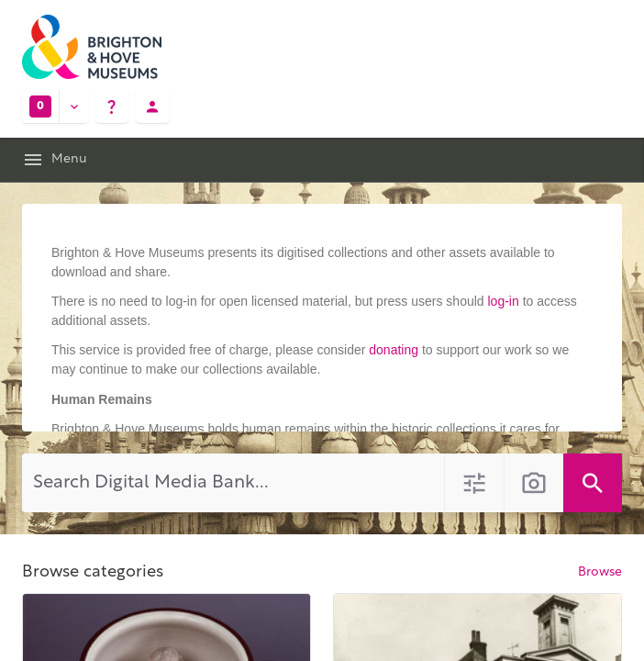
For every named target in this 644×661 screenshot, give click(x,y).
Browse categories (93, 572)
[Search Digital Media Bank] (233, 483)
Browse (600, 572)
